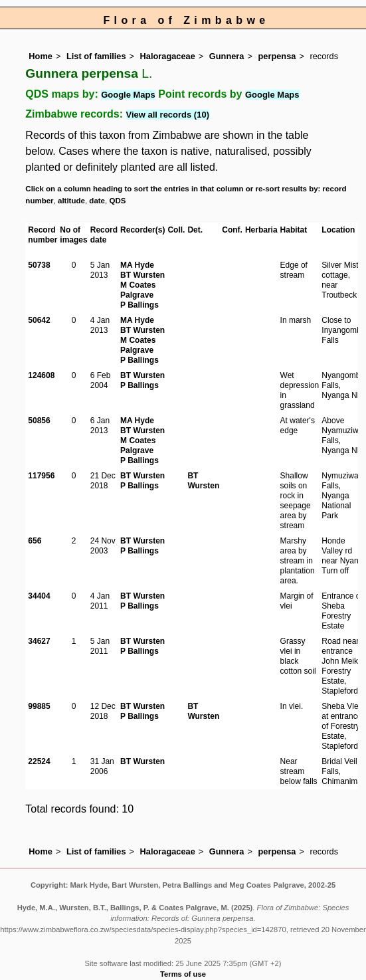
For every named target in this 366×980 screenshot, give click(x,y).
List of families (96, 56)
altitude (71, 201)
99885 (39, 706)
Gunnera (227, 56)
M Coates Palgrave (138, 290)
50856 (39, 421)
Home (41, 56)
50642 (39, 320)
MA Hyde (137, 265)
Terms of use (183, 974)
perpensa (277, 56)
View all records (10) (168, 115)
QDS (117, 201)
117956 (41, 476)
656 (35, 541)
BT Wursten (142, 275)
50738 (39, 265)
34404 (39, 596)
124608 (41, 375)
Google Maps (128, 95)
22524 (39, 761)
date (97, 201)
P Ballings (139, 305)
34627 (39, 641)
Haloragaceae (168, 56)
